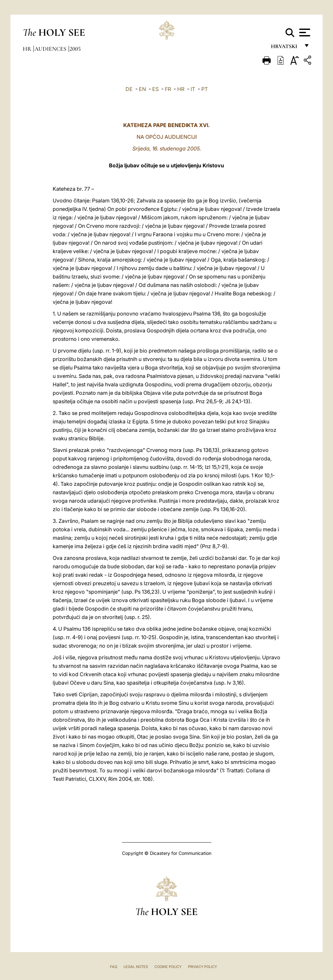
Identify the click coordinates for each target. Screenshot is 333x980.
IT (193, 89)
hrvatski (285, 48)
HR (181, 89)
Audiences (51, 49)
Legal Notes (136, 967)
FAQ (113, 967)
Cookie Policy (168, 967)
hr (28, 49)
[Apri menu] (304, 32)
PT (205, 89)
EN (142, 89)
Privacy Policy (202, 967)
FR (168, 89)
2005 (75, 49)
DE (129, 89)
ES (155, 89)
